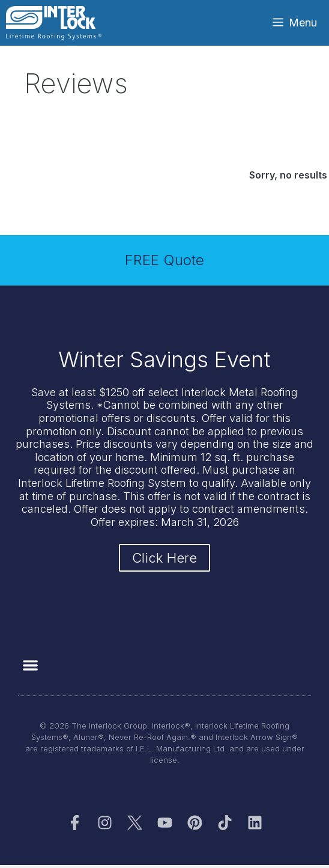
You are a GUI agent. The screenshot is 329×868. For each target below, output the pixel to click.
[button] (30, 665)
